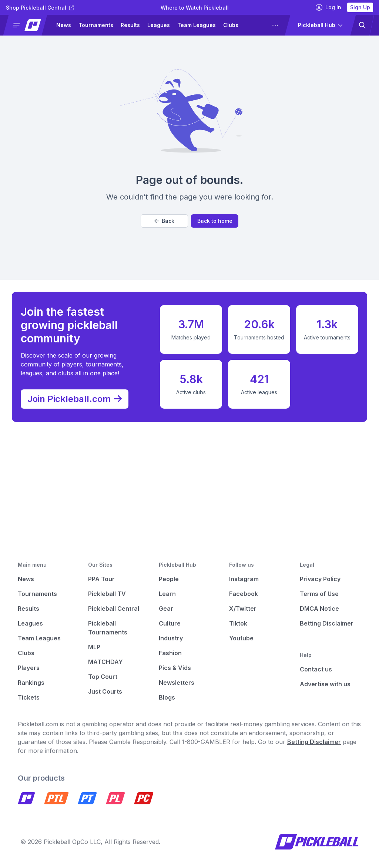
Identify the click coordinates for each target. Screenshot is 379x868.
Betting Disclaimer (327, 623)
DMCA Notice (319, 609)
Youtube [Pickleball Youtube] (241, 638)
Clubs (231, 25)
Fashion (170, 653)
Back (164, 221)
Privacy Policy (320, 579)
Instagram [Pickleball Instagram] (244, 579)
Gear (166, 609)
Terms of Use (319, 594)
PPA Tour (101, 579)
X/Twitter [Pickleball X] (243, 609)
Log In (328, 7)
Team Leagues (197, 25)
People (169, 579)
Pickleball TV (107, 594)
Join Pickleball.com (78, 397)
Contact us (316, 669)
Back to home (215, 221)
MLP (94, 647)
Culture (170, 623)
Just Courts (105, 691)
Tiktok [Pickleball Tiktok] (238, 623)
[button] (28, 25)
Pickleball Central (114, 609)
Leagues (159, 25)
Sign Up (360, 7)
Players (29, 668)
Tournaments (96, 25)
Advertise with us (325, 684)
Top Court (103, 677)
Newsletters (177, 683)
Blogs (167, 697)
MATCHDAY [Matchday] (105, 662)
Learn (167, 594)
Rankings (31, 683)
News (64, 25)
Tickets (29, 697)
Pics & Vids (175, 668)
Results (130, 25)
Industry (171, 638)
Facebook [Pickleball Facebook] (244, 594)
